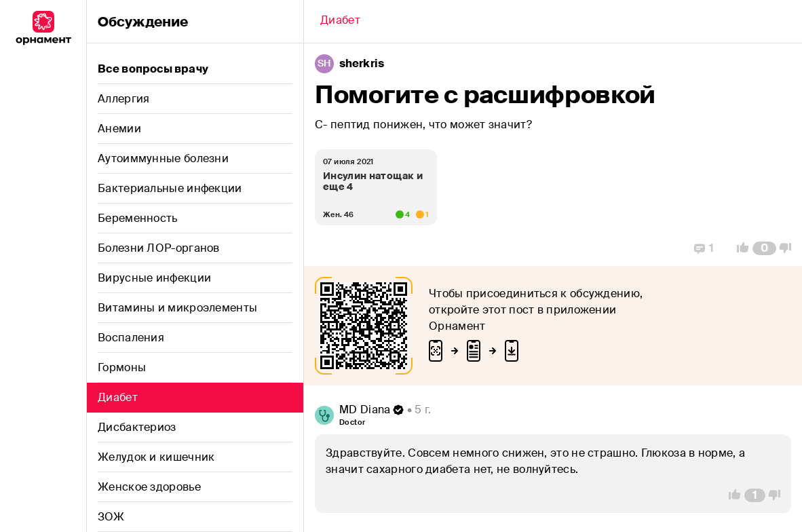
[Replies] (704, 248)
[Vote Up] (739, 248)
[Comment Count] (764, 248)
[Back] (340, 22)
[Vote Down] (789, 248)
